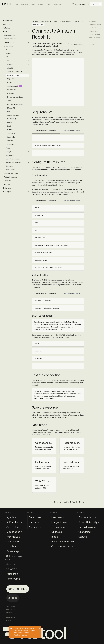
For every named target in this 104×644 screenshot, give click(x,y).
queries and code (44, 432)
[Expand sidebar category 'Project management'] (28, 162)
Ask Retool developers (76, 502)
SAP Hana (11, 133)
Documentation (87, 517)
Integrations (9, 46)
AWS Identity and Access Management (47, 308)
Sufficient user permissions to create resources (51, 138)
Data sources (8, 21)
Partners (12, 574)
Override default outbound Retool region (49, 268)
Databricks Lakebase (15, 97)
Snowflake (11, 137)
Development (11, 144)
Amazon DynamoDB (15, 71)
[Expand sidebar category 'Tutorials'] (28, 28)
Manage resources (11, 173)
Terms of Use (11, 607)
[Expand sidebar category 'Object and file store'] (28, 159)
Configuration (94, 28)
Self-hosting (14, 556)
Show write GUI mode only (43, 253)
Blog (55, 537)
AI (6, 50)
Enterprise (36, 517)
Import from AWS (11, 39)
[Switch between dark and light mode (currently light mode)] (89, 4)
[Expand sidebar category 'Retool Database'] (28, 177)
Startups (35, 522)
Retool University (89, 522)
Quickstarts (8, 24)
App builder (14, 527)
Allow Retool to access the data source (48, 146)
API (7, 57)
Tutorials (7, 28)
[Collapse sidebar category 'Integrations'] (28, 46)
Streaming (10, 166)
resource (35, 52)
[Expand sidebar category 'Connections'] (28, 42)
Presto (10, 122)
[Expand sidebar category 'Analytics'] (28, 53)
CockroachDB (13, 86)
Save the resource (94, 41)
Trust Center (11, 618)
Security (9, 612)
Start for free (18, 589)
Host (37, 223)
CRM (8, 61)
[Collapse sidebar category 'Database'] (28, 64)
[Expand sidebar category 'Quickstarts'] (28, 24)
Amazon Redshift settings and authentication (50, 153)
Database (9, 64)
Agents (11, 517)
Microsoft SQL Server (16, 104)
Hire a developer (88, 527)
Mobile (11, 546)
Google (8, 152)
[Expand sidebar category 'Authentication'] (28, 35)
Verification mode (41, 366)
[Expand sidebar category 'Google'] (28, 152)
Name (37, 208)
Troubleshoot (9, 181)
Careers (12, 569)
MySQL (10, 112)
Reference (7, 188)
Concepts (7, 192)
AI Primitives (14, 522)
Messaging (10, 155)
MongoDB (11, 108)
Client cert (39, 359)
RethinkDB (11, 130)
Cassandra (11, 82)
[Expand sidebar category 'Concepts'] (28, 192)
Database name (40, 238)
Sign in (13, 598)
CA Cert (38, 344)
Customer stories (62, 546)
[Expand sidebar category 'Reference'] (28, 188)
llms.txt (9, 621)
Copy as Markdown (76, 45)
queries (42, 55)
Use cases (58, 517)
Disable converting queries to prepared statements (52, 245)
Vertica (10, 141)
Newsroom (13, 579)
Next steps (92, 44)
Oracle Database (14, 115)
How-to (6, 31)
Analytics (9, 53)
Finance (9, 148)
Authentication (10, 35)
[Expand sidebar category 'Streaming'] (28, 166)
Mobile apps (14, 532)
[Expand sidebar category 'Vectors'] (28, 184)
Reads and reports (62, 541)
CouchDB (11, 93)
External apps (15, 551)
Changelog (85, 532)
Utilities (56, 532)
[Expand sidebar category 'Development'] (28, 144)
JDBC (10, 101)
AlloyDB (10, 68)
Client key (38, 351)
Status (83, 537)
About (11, 564)
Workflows (13, 537)
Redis (9, 126)
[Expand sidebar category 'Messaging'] (28, 155)
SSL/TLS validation (95, 34)
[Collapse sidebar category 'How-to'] (28, 32)
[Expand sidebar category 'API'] (28, 57)
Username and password (43, 301)
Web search (10, 170)
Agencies (35, 527)
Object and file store (13, 159)
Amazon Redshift (14, 75)
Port (37, 230)
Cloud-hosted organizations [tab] (46, 131)
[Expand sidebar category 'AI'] (28, 50)
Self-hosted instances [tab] (72, 131)
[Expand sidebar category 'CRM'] (28, 61)
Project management (14, 162)
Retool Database (10, 177)
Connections (9, 42)
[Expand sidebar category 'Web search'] (28, 170)
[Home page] (35, 21)
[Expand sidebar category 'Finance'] (28, 148)
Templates (58, 527)
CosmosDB (12, 90)
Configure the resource (95, 25)
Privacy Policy (11, 609)
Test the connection (94, 38)
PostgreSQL (12, 119)
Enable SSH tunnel (41, 260)
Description (39, 215)
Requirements (93, 21)
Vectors (7, 184)
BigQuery (11, 79)
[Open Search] (97, 4)
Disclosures (10, 615)
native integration (64, 50)
